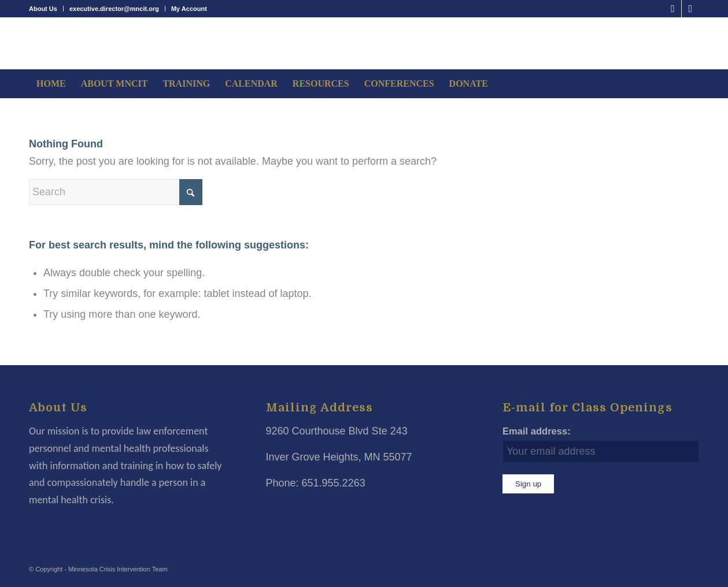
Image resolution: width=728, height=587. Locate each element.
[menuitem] (46, 9)
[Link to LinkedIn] (690, 9)
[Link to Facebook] (673, 9)
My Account (189, 9)
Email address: (537, 431)
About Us (43, 9)
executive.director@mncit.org (114, 9)
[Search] (116, 192)
